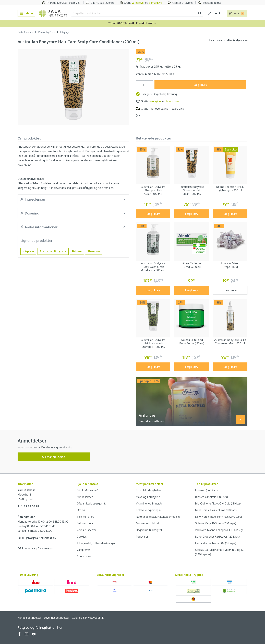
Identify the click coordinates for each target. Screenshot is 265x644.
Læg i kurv (200, 85)
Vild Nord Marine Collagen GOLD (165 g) (219, 530)
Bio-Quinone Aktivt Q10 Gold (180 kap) (218, 503)
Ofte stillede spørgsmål (91, 503)
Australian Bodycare (53, 251)
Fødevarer (142, 537)
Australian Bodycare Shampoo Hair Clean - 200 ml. (192, 190)
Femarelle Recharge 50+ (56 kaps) (216, 543)
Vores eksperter (86, 530)
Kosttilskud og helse (148, 490)
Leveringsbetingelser (57, 618)
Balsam (77, 251)
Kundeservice (85, 497)
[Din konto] (216, 13)
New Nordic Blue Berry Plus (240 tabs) (218, 517)
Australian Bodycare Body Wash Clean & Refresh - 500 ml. (153, 267)
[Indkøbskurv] (237, 13)
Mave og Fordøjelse (148, 497)
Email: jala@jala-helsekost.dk (37, 538)
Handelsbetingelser (29, 618)
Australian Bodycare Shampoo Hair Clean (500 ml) (153, 190)
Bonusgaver (84, 556)
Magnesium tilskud (147, 523)
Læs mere (230, 290)
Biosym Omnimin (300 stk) (211, 497)
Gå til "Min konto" (87, 490)
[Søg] (199, 13)
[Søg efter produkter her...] (133, 13)
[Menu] (26, 13)
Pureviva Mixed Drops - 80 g (230, 265)
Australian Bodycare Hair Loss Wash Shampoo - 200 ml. (153, 343)
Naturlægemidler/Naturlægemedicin (158, 517)
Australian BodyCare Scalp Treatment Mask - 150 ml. (230, 342)
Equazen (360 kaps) (207, 490)
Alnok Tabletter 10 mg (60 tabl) (192, 265)
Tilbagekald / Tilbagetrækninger (96, 543)
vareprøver (138, 3)
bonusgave (155, 3)
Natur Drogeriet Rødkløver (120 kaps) (217, 537)
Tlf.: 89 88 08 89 (28, 506)
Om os (81, 510)
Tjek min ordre (86, 517)
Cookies (82, 537)
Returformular (85, 523)
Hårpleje (28, 251)
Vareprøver (83, 550)
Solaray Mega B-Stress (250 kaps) (216, 523)
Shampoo (94, 251)
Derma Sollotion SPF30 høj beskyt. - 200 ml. (230, 189)
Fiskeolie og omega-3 (149, 510)
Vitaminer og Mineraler (150, 503)
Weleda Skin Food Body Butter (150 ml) (192, 342)
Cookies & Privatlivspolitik (88, 618)
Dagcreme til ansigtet (149, 530)
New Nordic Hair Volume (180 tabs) (216, 510)
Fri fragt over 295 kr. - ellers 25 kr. (158, 67)
